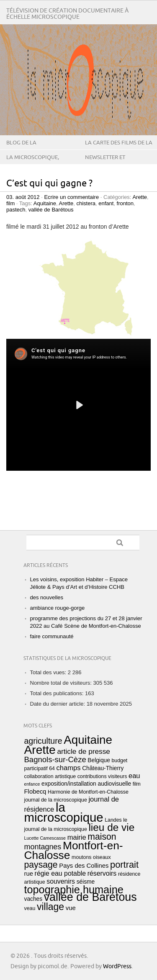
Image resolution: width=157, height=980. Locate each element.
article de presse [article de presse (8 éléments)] (84, 751)
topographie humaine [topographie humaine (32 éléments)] (74, 890)
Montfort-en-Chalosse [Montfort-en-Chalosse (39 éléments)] (74, 850)
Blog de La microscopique (28, 149)
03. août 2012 (23, 197)
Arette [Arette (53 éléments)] (40, 750)
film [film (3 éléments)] (137, 784)
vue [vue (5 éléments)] (71, 908)
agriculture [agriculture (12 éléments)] (43, 741)
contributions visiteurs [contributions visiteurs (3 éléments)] (102, 776)
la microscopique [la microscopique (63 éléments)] (64, 812)
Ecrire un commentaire (71, 197)
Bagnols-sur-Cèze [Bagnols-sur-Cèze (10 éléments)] (55, 759)
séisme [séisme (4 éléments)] (86, 882)
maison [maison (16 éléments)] (102, 837)
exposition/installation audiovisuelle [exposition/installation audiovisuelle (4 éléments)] (86, 784)
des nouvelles (47, 597)
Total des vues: (49, 672)
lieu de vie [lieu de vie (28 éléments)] (111, 827)
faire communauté (52, 636)
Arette (140, 197)
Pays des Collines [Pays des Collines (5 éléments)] (84, 866)
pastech (16, 210)
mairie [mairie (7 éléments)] (77, 837)
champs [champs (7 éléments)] (69, 768)
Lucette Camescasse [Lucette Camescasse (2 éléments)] (45, 838)
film (10, 203)
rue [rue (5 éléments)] (29, 874)
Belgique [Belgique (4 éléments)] (99, 760)
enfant (106, 203)
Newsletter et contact (105, 164)
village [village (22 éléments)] (50, 907)
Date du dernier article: (58, 704)
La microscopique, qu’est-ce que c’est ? (34, 164)
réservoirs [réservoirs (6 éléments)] (102, 873)
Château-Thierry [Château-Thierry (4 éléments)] (103, 768)
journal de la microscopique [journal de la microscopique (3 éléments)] (56, 800)
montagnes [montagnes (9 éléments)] (43, 847)
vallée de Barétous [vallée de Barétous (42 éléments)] (90, 897)
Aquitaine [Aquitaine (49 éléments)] (88, 740)
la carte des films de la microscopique (119, 149)
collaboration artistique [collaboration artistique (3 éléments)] (50, 776)
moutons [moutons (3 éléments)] (81, 857)
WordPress (117, 966)
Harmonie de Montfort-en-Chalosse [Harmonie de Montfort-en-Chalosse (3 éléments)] (88, 792)
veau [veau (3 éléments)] (30, 908)
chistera (86, 203)
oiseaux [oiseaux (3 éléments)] (102, 857)
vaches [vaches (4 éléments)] (33, 899)
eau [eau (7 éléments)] (134, 776)
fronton (125, 203)
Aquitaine (45, 203)
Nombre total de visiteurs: (62, 683)
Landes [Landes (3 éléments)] (113, 820)
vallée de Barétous (51, 210)
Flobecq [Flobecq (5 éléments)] (35, 792)
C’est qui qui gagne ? (49, 184)
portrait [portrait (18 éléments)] (124, 865)
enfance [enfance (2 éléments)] (32, 784)
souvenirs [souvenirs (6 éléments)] (61, 881)
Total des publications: (58, 693)
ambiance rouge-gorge (58, 608)
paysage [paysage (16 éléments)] (41, 865)
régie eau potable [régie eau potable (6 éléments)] (60, 873)
